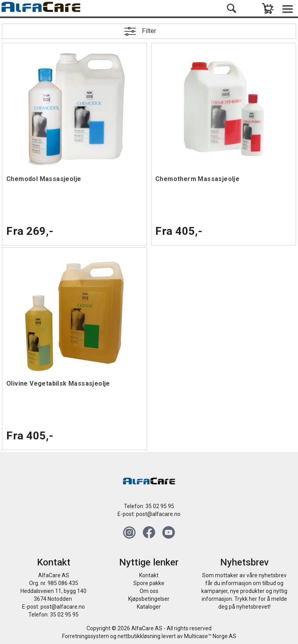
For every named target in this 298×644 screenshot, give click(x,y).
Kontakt (149, 575)
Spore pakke (149, 583)
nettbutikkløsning (139, 636)
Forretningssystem (86, 636)
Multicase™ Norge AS (210, 636)
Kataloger (149, 607)
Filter (149, 31)
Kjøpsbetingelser (149, 599)
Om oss (149, 591)
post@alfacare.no (158, 514)
